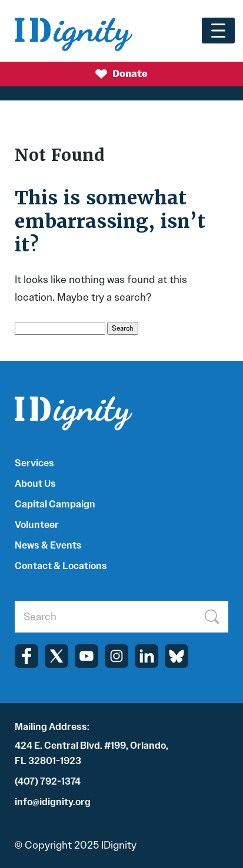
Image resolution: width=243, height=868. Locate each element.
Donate (121, 74)
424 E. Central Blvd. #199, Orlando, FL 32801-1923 (91, 753)
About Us (35, 484)
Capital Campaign (55, 504)
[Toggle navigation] (218, 31)
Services (34, 463)
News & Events (48, 545)
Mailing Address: (52, 727)
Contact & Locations (61, 566)
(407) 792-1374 (48, 781)
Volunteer (37, 525)
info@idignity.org (53, 802)
